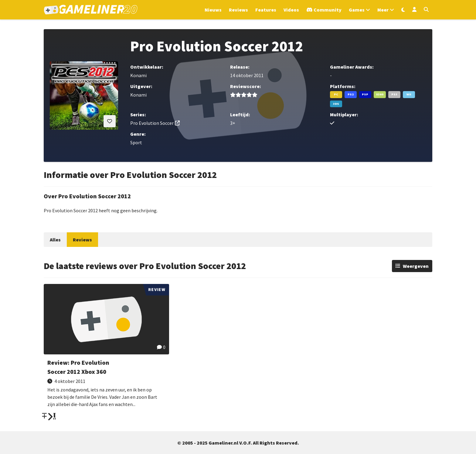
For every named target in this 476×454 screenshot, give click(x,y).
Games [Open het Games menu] (357, 10)
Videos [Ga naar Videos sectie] (291, 10)
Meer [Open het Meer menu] (383, 10)
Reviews (82, 240)
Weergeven (416, 266)
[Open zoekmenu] (426, 10)
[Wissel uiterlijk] (403, 10)
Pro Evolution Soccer (152, 123)
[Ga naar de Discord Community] (324, 10)
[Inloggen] (414, 10)
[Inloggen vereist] (110, 121)
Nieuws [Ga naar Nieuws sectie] (213, 10)
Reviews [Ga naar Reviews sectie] (238, 10)
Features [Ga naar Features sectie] (266, 10)
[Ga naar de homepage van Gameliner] (91, 10)
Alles (55, 240)
